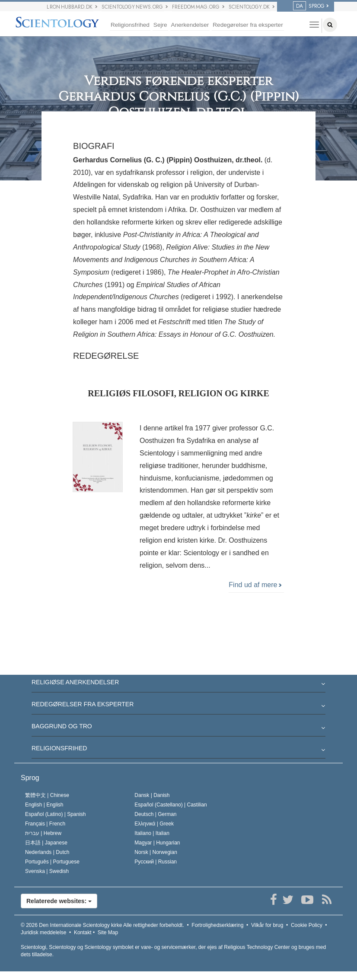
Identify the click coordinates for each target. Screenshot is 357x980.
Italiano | (152, 833)
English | (44, 805)
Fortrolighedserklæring (217, 925)
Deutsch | (155, 814)
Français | (45, 824)
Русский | (156, 862)
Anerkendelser (190, 25)
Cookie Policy (307, 925)
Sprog (30, 778)
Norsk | (156, 852)
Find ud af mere (255, 585)
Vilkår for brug (267, 925)
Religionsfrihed (130, 25)
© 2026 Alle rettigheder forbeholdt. (102, 925)
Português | (52, 862)
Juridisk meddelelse (43, 933)
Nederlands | (47, 852)
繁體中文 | (47, 795)
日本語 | (46, 843)
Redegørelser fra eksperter (248, 25)
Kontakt (83, 933)
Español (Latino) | (56, 814)
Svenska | (47, 871)
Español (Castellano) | (171, 805)
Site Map (108, 933)
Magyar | (157, 843)
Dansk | (152, 795)
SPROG (309, 6)
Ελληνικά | (154, 824)
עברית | (43, 833)
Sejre (160, 25)
